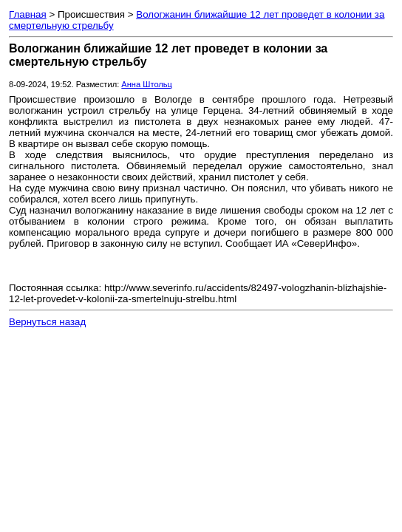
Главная (28, 14)
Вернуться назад (47, 322)
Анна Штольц (147, 84)
